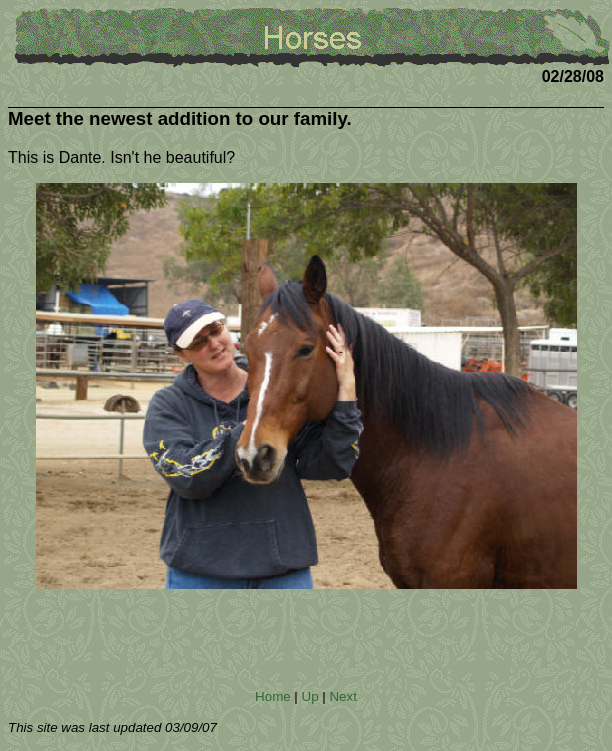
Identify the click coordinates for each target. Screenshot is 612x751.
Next (342, 696)
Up (310, 696)
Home (273, 696)
